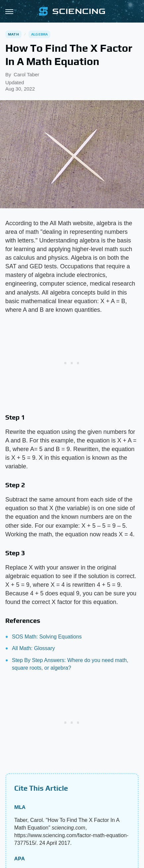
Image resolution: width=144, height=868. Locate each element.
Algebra (39, 34)
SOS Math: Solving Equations (47, 637)
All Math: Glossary (33, 648)
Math (13, 34)
